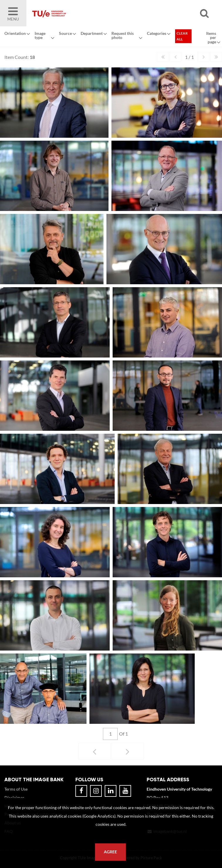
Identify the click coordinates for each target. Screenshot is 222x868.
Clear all (182, 36)
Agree (110, 852)
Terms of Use (16, 789)
